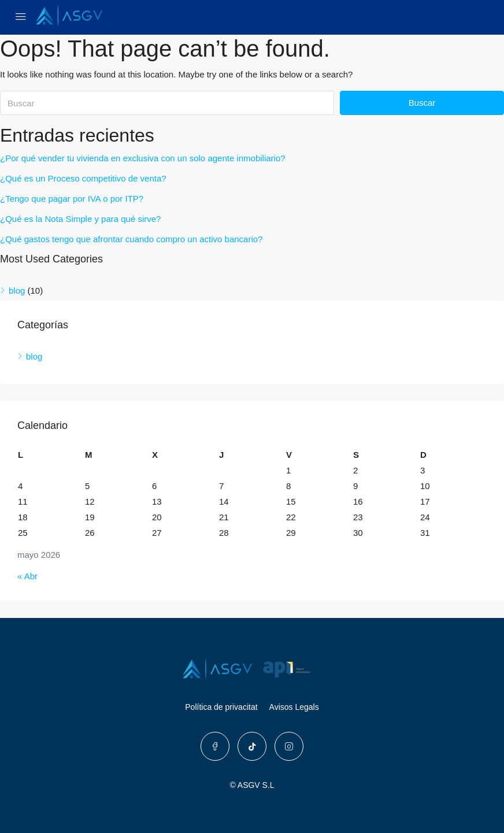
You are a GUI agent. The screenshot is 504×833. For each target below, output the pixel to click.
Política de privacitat (221, 707)
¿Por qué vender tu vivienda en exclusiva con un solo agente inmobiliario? (143, 158)
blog (17, 290)
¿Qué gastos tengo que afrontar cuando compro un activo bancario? (131, 239)
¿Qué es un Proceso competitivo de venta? (83, 178)
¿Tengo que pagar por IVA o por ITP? (72, 199)
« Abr (27, 576)
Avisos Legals (294, 707)
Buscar (422, 103)
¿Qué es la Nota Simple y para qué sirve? (80, 219)
